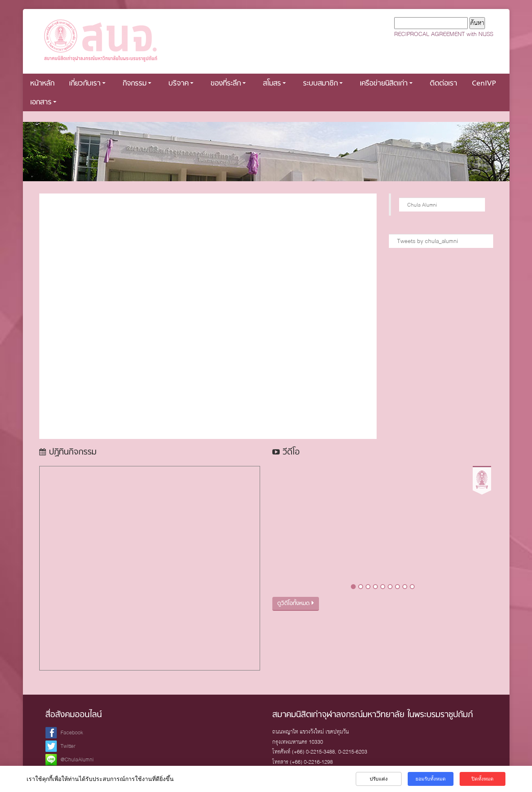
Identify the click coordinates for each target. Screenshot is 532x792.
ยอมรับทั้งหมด (431, 779)
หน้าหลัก (42, 84)
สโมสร (274, 84)
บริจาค (181, 84)
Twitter (68, 746)
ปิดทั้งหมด (483, 779)
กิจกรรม (137, 84)
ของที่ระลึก (228, 84)
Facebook (72, 732)
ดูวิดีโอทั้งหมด (296, 604)
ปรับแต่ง (379, 779)
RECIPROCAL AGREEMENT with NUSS (444, 34)
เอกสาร (43, 102)
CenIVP (484, 84)
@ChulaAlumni (77, 759)
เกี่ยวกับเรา (87, 84)
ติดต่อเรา (443, 84)
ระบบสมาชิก (323, 84)
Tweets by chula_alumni (428, 241)
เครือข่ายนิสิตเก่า (386, 84)
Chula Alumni (422, 205)
